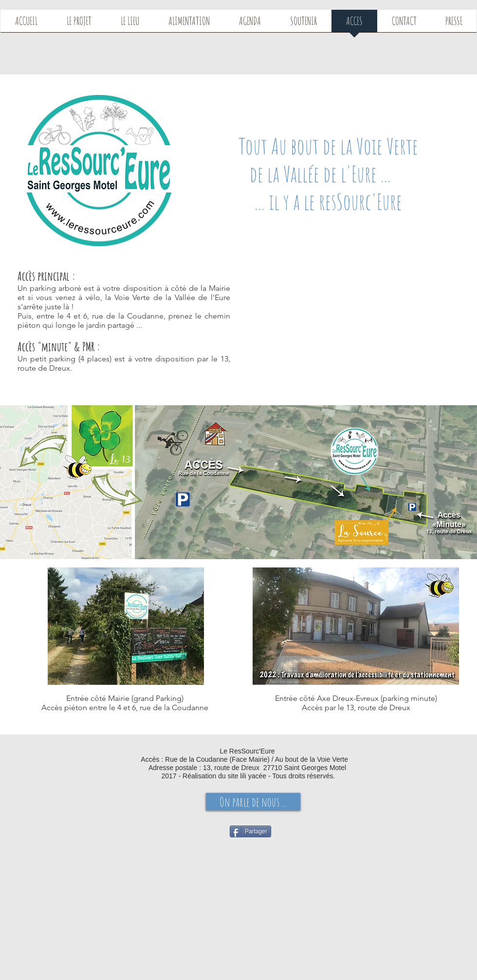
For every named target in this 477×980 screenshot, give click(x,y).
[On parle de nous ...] (253, 802)
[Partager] (250, 831)
